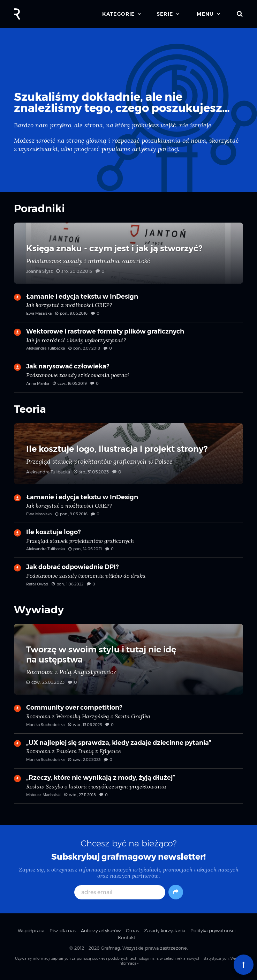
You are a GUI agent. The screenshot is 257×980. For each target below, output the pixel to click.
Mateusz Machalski (43, 795)
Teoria (30, 409)
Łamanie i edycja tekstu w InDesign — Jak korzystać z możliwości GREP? (128, 307)
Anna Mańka (38, 383)
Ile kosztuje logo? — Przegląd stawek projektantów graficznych (128, 543)
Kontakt (127, 937)
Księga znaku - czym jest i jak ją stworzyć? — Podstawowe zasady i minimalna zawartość (128, 253)
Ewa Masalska (39, 313)
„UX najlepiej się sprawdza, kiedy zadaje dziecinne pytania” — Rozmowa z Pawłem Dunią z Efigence (128, 754)
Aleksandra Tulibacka (46, 348)
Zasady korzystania (165, 930)
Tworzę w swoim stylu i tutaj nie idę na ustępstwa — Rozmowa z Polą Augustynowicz (128, 659)
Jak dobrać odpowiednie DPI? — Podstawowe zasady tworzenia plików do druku (128, 578)
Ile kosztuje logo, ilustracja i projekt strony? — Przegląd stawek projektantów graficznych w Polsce (128, 454)
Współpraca (31, 930)
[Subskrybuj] (176, 892)
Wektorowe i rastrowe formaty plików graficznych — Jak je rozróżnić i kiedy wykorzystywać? (128, 342)
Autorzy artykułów (101, 930)
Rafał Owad (37, 584)
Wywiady (39, 610)
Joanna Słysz (39, 271)
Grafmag (110, 948)
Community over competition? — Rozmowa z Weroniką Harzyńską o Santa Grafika (128, 718)
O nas (132, 930)
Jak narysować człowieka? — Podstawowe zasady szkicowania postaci (128, 377)
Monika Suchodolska (45, 725)
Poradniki (39, 208)
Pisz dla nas (63, 930)
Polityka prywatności (213, 930)
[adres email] (120, 892)
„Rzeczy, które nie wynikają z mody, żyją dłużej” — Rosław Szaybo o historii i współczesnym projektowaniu (128, 788)
